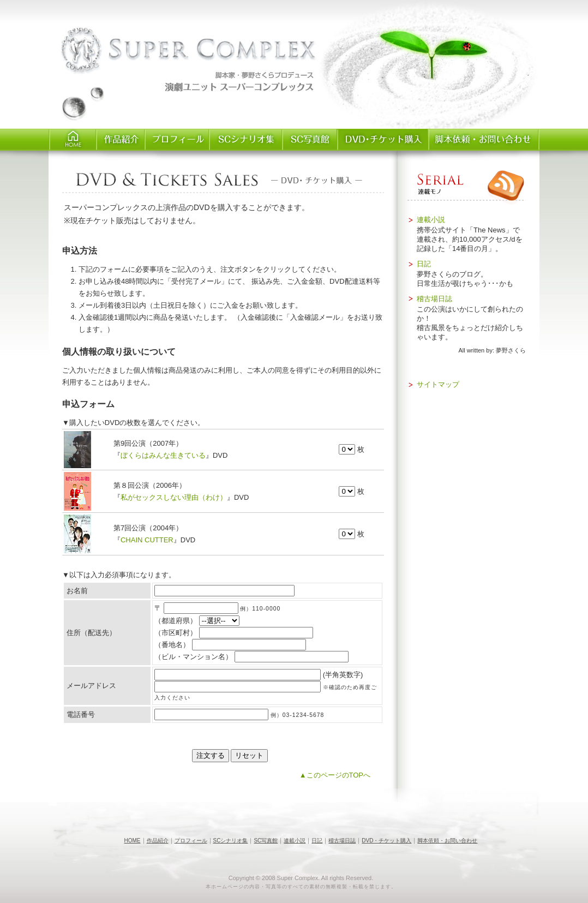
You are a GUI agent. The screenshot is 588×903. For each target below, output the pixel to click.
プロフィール (176, 140)
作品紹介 (120, 140)
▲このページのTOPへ (335, 775)
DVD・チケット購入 (386, 841)
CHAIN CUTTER (147, 540)
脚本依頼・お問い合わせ (483, 140)
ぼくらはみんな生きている (163, 455)
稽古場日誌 (434, 299)
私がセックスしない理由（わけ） (174, 497)
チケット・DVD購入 (382, 140)
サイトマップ (438, 384)
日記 (424, 264)
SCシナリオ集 (245, 140)
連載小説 (431, 220)
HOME (72, 140)
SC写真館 (309, 140)
